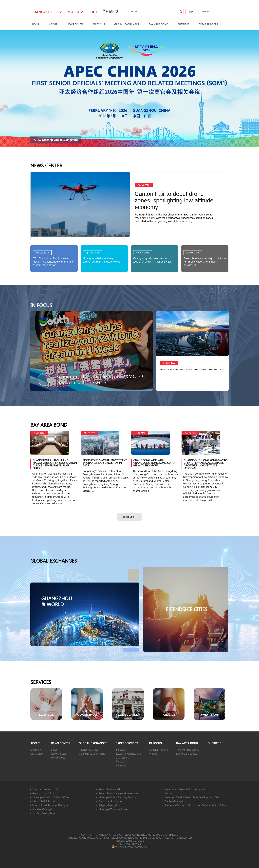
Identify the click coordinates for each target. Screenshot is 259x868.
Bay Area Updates (187, 754)
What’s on (121, 766)
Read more (130, 517)
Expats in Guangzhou (128, 754)
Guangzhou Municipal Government (119, 793)
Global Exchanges (127, 24)
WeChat (206, 12)
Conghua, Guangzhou (111, 801)
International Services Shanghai (50, 805)
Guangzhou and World (92, 754)
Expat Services (208, 24)
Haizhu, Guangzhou (44, 813)
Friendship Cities (89, 750)
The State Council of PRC (46, 789)
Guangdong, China (43, 793)
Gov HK (169, 793)
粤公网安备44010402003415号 (129, 847)
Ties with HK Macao (188, 750)
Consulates (122, 758)
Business (183, 24)
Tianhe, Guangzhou (176, 801)
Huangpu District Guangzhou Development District (194, 797)
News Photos (59, 754)
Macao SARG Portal (44, 801)
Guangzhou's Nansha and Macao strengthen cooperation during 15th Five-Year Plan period (55, 464)
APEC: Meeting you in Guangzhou (56, 140)
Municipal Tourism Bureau (113, 809)
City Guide (37, 754)
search (181, 12)
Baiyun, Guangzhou (110, 805)
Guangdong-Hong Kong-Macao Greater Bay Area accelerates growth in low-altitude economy (205, 464)
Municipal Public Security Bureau (117, 797)
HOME (36, 24)
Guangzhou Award (109, 789)
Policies (120, 762)
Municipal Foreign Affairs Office (50, 797)
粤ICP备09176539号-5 (129, 844)
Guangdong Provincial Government (185, 789)
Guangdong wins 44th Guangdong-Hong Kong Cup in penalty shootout (154, 463)
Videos (153, 754)
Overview (36, 750)
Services (41, 682)
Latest (55, 750)
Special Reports (158, 750)
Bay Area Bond (158, 24)
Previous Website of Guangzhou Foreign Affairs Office (195, 805)
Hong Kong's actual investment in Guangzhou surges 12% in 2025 (105, 463)
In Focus (99, 24)
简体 (191, 12)
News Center (75, 24)
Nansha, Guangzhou (44, 809)
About (53, 24)
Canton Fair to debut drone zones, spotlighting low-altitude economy (174, 200)
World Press (58, 758)
